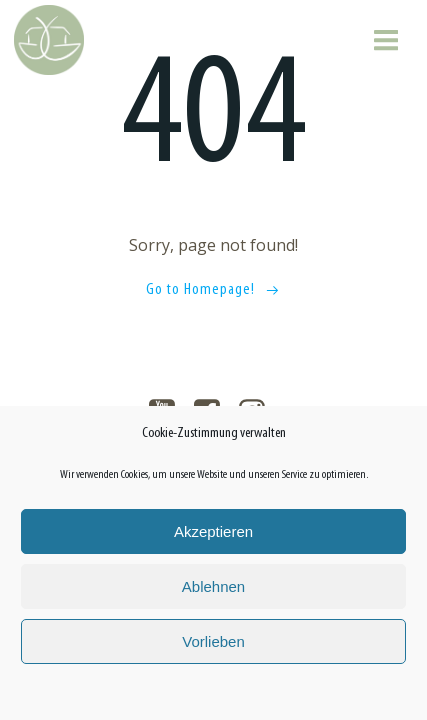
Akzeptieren (213, 531)
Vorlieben (213, 641)
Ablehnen (213, 586)
